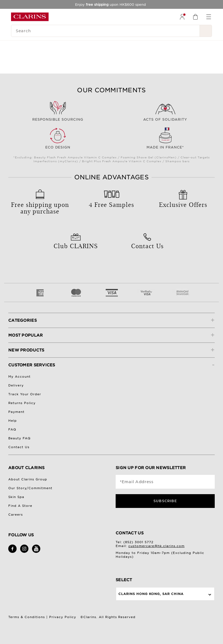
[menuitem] (182, 17)
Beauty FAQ (19, 438)
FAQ (12, 429)
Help (13, 421)
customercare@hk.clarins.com (156, 546)
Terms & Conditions (27, 617)
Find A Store (20, 506)
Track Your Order (25, 394)
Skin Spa (16, 497)
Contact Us (19, 447)
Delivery (16, 385)
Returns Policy (22, 403)
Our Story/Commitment (30, 488)
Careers (16, 515)
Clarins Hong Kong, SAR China (151, 594)
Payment (16, 412)
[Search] (105, 31)
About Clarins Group (28, 479)
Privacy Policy (63, 617)
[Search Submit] (206, 31)
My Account (19, 377)
